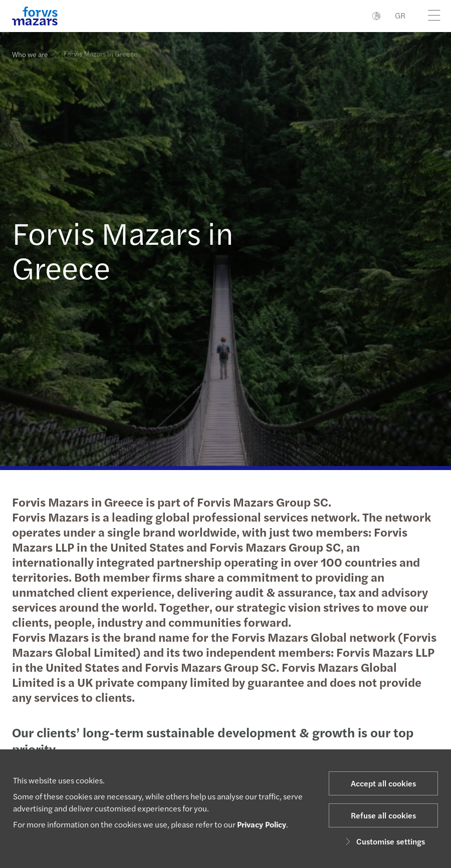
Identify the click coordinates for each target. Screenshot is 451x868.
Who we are (30, 54)
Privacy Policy (262, 824)
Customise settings (384, 841)
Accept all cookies (383, 783)
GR (400, 15)
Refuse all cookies (383, 815)
